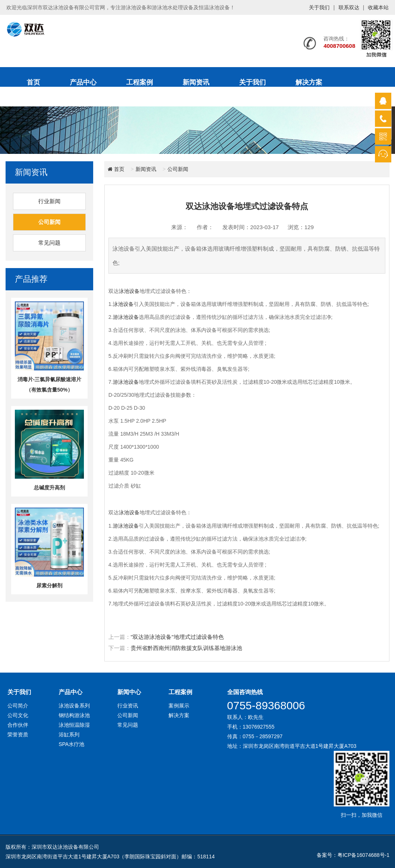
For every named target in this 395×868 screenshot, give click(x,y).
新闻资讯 (196, 82)
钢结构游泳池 (74, 715)
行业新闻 (49, 201)
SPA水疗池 (71, 744)
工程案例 (140, 82)
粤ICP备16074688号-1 (363, 855)
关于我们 (319, 7)
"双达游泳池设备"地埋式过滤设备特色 (177, 637)
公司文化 (18, 715)
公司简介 (18, 706)
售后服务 (40, 102)
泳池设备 (129, 291)
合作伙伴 (18, 725)
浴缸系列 (69, 735)
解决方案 (309, 82)
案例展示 (179, 706)
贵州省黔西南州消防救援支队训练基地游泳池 (186, 648)
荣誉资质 (18, 735)
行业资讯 (128, 706)
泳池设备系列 (74, 706)
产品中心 (83, 82)
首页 (33, 82)
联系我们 (97, 102)
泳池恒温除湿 (74, 725)
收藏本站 (378, 7)
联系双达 (349, 7)
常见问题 (49, 243)
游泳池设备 (126, 317)
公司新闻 (49, 222)
